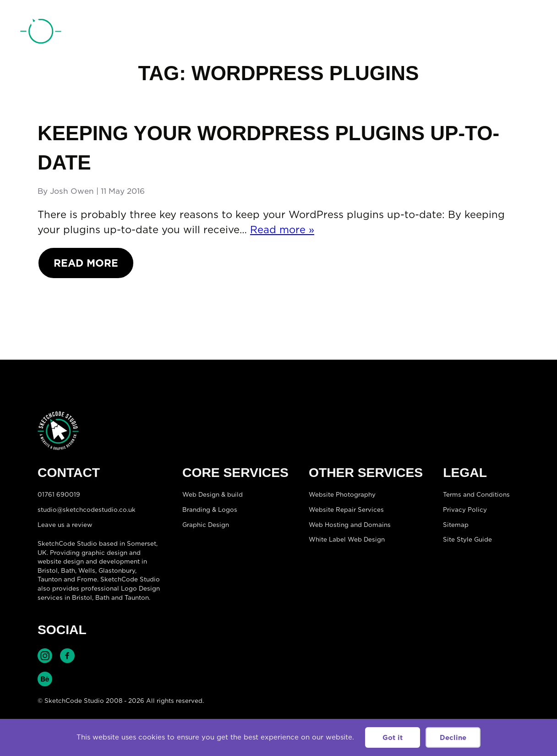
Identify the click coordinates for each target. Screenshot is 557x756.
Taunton (50, 579)
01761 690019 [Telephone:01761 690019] (485, 33)
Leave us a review (65, 525)
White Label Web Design (347, 539)
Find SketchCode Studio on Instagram (45, 656)
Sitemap (456, 525)
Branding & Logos (210, 509)
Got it (393, 737)
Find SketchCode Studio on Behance (45, 679)
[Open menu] (528, 33)
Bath (68, 570)
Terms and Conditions (476, 494)
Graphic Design (206, 525)
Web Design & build (213, 494)
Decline (453, 737)
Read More (86, 263)
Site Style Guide (467, 539)
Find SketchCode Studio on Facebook (67, 656)
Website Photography (342, 494)
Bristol (82, 597)
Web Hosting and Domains (350, 525)
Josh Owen (72, 191)
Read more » (282, 229)
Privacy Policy (465, 509)
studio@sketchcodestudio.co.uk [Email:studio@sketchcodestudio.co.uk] (87, 509)
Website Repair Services (346, 509)
